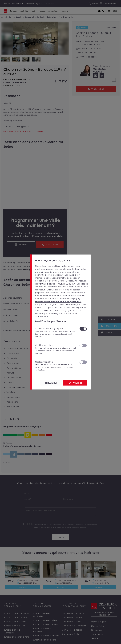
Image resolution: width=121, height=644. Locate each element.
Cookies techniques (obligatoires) (56, 333)
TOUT (75, 383)
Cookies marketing (56, 366)
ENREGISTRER (51, 383)
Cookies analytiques (56, 349)
